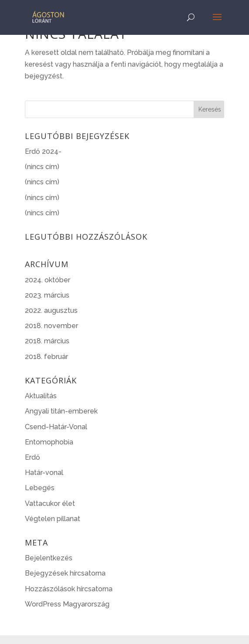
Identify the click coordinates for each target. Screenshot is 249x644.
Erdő (32, 457)
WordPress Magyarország (67, 604)
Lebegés (40, 488)
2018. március (47, 341)
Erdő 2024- (43, 151)
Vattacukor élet (50, 503)
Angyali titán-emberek (61, 411)
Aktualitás (41, 396)
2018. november (51, 326)
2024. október (48, 280)
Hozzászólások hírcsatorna (69, 589)
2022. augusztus (51, 310)
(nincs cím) (42, 167)
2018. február (46, 357)
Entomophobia (49, 442)
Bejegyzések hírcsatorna (65, 573)
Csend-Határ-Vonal (56, 427)
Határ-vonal (44, 473)
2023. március (47, 295)
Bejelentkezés (49, 558)
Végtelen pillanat (53, 519)
